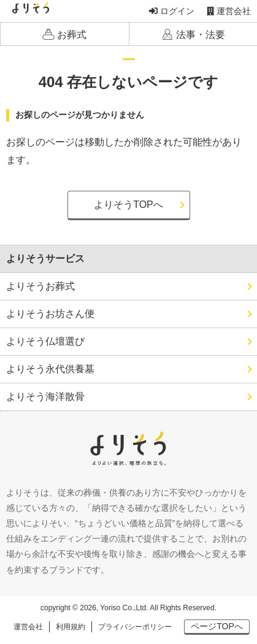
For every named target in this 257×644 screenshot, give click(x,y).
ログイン (172, 11)
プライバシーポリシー (135, 627)
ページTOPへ (217, 626)
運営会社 (229, 11)
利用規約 (71, 627)
